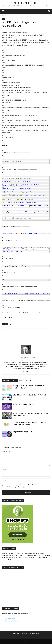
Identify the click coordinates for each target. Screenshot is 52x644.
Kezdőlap (4, 16)
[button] (3, 11)
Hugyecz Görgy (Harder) (26, 357)
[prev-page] (3, 441)
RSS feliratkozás (10, 618)
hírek (10, 16)
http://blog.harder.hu (26, 360)
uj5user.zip (42, 313)
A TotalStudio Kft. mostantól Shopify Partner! (29, 395)
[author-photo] (26, 354)
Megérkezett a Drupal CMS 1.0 (24, 432)
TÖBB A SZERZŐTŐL (25, 381)
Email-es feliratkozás (11, 621)
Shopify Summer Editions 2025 (24, 404)
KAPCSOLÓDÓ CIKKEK (10, 381)
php (10, 324)
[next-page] (6, 441)
